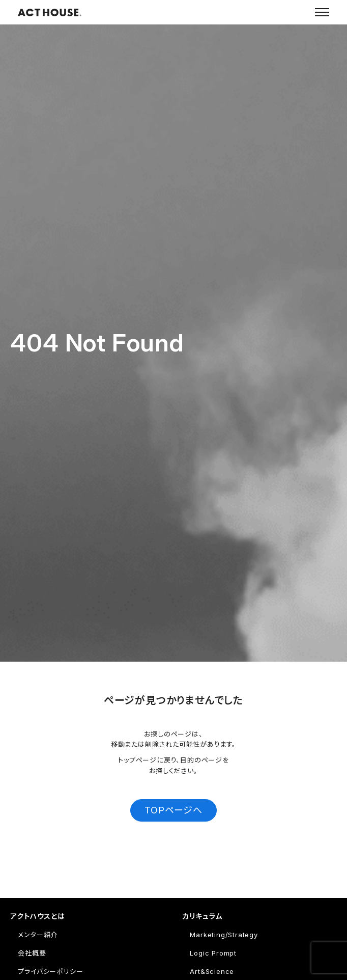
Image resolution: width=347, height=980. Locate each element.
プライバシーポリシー (50, 971)
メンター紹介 (38, 935)
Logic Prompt (213, 953)
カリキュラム (202, 916)
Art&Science (212, 971)
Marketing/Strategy (224, 935)
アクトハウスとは (37, 916)
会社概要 (32, 953)
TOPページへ (173, 810)
